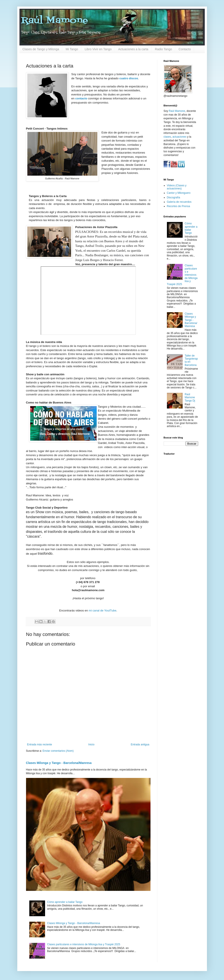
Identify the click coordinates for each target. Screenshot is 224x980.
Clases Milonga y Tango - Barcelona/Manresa (59, 763)
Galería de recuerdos (179, 202)
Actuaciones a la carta (133, 49)
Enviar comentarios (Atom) (58, 751)
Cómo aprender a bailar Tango (65, 902)
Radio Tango (163, 49)
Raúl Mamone (177, 111)
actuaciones (179, 137)
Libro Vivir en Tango (98, 49)
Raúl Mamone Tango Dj (190, 397)
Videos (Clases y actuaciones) (177, 187)
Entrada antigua (140, 745)
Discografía (174, 197)
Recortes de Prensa (178, 206)
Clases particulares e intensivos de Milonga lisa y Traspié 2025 (84, 944)
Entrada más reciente (40, 745)
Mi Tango (72, 49)
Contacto (185, 49)
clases (167, 137)
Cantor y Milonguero (179, 193)
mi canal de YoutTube (102, 610)
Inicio (91, 745)
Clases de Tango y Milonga (41, 49)
